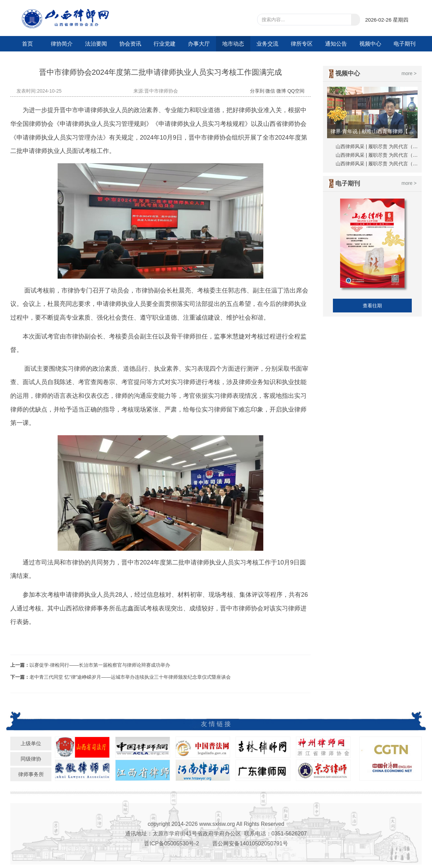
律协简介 (62, 44)
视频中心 (370, 44)
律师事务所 (31, 774)
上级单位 (31, 743)
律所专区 (302, 44)
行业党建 (165, 44)
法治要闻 (96, 44)
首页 (27, 44)
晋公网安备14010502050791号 (250, 843)
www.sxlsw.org (217, 824)
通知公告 (336, 44)
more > (409, 73)
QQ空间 (296, 91)
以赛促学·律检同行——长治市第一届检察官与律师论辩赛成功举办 (100, 665)
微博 (281, 91)
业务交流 (267, 44)
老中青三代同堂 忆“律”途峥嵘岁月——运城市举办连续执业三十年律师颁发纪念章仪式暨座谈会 (130, 677)
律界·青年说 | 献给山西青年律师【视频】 (373, 131)
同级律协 (31, 759)
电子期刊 (405, 44)
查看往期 (372, 306)
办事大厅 (199, 44)
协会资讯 (130, 44)
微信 (270, 91)
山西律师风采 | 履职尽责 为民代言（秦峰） (381, 146)
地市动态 (233, 44)
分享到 (257, 91)
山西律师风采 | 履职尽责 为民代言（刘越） (381, 164)
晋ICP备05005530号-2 (171, 843)
